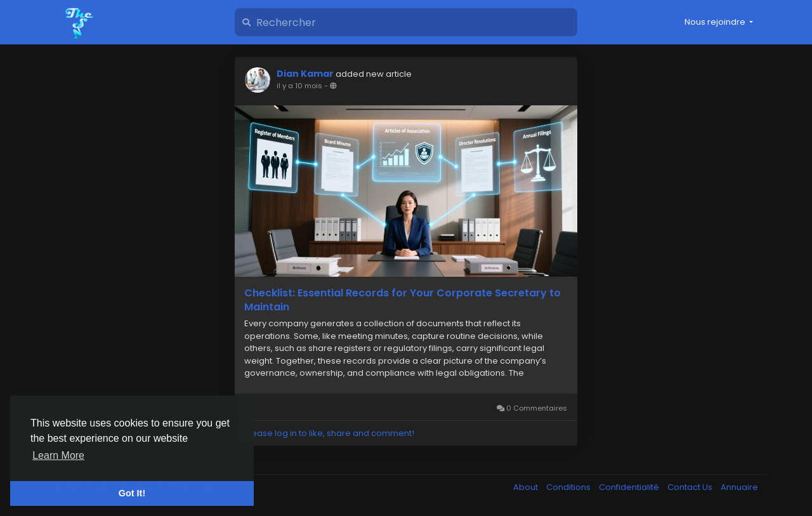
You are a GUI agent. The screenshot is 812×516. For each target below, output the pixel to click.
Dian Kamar (305, 74)
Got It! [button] (132, 493)
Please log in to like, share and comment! (329, 433)
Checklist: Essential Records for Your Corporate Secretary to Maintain (403, 300)
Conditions (569, 487)
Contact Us (691, 487)
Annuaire (739, 487)
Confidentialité (630, 487)
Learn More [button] (58, 455)
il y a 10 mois (299, 86)
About (527, 487)
